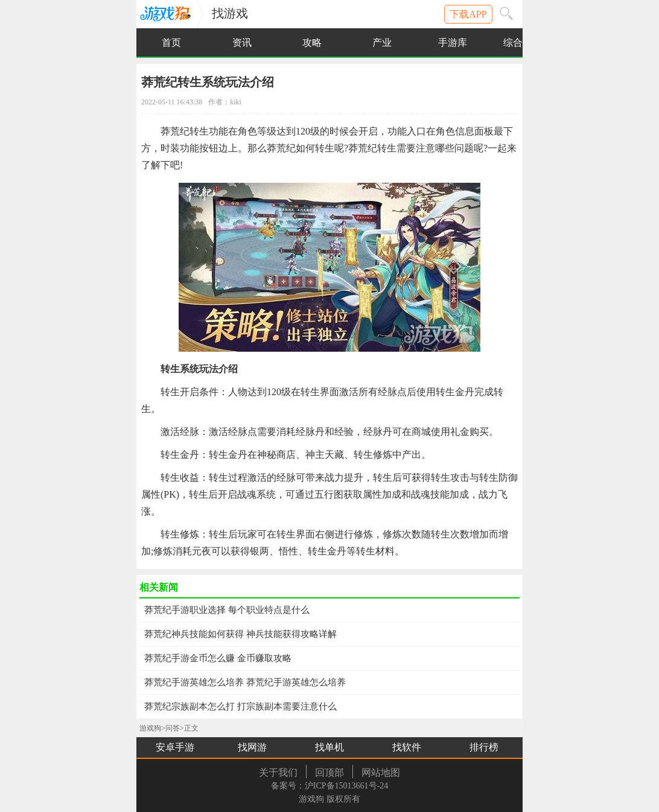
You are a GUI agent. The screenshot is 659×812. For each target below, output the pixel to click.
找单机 (329, 747)
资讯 (242, 43)
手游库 (453, 43)
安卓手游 (175, 747)
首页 (171, 43)
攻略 (312, 43)
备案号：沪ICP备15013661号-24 (329, 786)
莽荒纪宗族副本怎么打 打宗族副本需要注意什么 (240, 706)
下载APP (468, 14)
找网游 (252, 747)
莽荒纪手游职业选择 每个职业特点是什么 (227, 610)
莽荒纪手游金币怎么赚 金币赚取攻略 (218, 658)
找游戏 (230, 13)
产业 (382, 43)
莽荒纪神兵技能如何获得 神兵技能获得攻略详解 (240, 634)
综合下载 (523, 43)
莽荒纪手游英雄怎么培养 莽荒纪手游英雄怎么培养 (245, 682)
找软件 (407, 747)
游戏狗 (168, 17)
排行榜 (484, 747)
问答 (173, 728)
